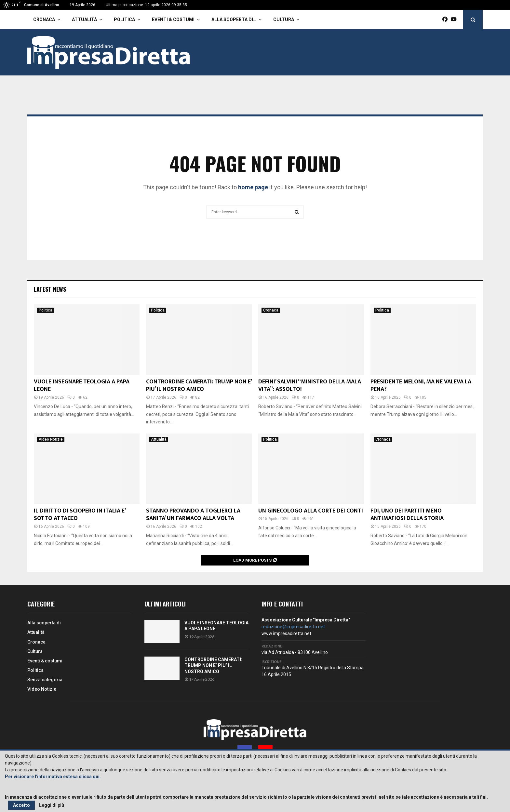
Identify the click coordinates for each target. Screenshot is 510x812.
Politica (124, 20)
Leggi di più (52, 805)
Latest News (50, 289)
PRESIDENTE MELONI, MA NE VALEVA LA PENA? (421, 386)
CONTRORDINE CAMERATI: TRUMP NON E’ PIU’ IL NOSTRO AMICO (199, 386)
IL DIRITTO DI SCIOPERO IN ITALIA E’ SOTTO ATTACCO (80, 515)
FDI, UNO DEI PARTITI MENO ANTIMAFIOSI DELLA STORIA (407, 515)
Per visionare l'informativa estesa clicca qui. (53, 777)
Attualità (84, 20)
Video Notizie (51, 439)
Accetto (21, 805)
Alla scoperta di (44, 623)
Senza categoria (45, 680)
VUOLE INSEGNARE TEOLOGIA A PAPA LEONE (82, 386)
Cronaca (44, 20)
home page (253, 187)
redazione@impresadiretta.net (293, 627)
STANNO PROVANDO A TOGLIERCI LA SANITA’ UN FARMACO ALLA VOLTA (193, 515)
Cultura (284, 20)
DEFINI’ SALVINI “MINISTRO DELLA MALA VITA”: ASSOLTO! (310, 386)
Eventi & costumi (173, 20)
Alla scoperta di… (234, 20)
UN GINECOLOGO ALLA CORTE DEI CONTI (311, 511)
